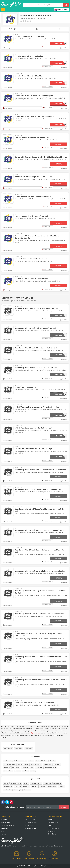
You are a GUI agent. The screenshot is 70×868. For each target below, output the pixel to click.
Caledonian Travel (16, 783)
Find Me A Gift (8, 761)
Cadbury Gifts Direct (42, 761)
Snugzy (6, 783)
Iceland (31, 761)
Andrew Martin (8, 786)
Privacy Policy (6, 822)
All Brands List (29, 825)
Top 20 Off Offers (30, 819)
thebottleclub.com (36, 764)
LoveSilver (26, 786)
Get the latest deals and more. (13, 807)
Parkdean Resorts (36, 783)
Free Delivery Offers (31, 822)
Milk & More (57, 764)
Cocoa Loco (47, 764)
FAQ (3, 831)
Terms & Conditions (7, 825)
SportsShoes (57, 783)
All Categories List (30, 828)
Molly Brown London (20, 761)
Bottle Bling (16, 768)
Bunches (18, 771)
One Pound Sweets (51, 768)
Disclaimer (5, 828)
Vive (32, 768)
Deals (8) (57, 29)
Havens (26, 783)
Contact (4, 834)
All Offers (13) (13, 29)
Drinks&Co (7, 768)
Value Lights (18, 790)
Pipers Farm (39, 768)
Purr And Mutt (8, 790)
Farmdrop (25, 768)
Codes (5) (35, 29)
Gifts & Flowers (30, 18)
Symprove (27, 790)
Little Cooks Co (8, 771)
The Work (35, 786)
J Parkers (43, 786)
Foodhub (53, 761)
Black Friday (19, 749)
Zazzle (33, 771)
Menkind (25, 771)
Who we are (5, 819)
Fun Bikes (62, 786)
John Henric (47, 783)
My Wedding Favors (9, 764)
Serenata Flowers (23, 764)
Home (22, 18)
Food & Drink (29, 749)
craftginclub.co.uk (35, 733)
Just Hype (18, 786)
